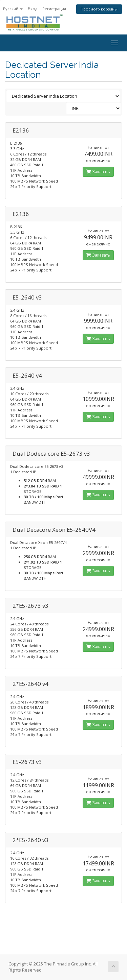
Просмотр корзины (99, 9)
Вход (33, 9)
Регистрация (54, 9)
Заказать (98, 172)
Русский (13, 9)
